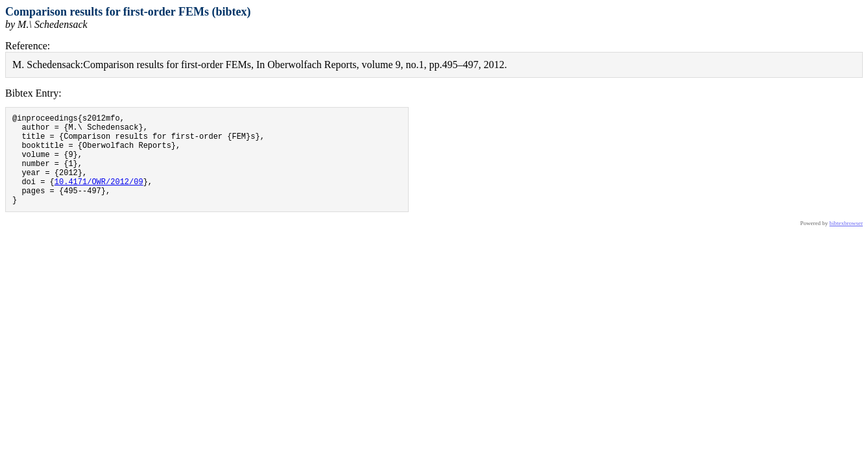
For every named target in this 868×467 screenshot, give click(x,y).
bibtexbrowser (847, 243)
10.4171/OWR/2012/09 (99, 197)
